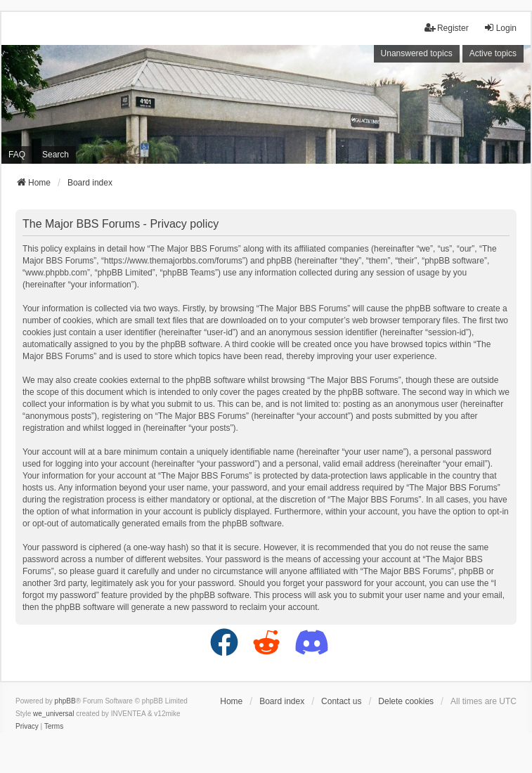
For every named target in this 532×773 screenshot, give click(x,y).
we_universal (53, 714)
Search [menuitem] (56, 155)
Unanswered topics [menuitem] (417, 53)
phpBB (65, 701)
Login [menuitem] (500, 28)
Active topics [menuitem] (493, 53)
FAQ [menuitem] (17, 155)
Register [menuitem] (447, 28)
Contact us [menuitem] (341, 701)
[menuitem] (27, 727)
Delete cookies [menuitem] (406, 701)
